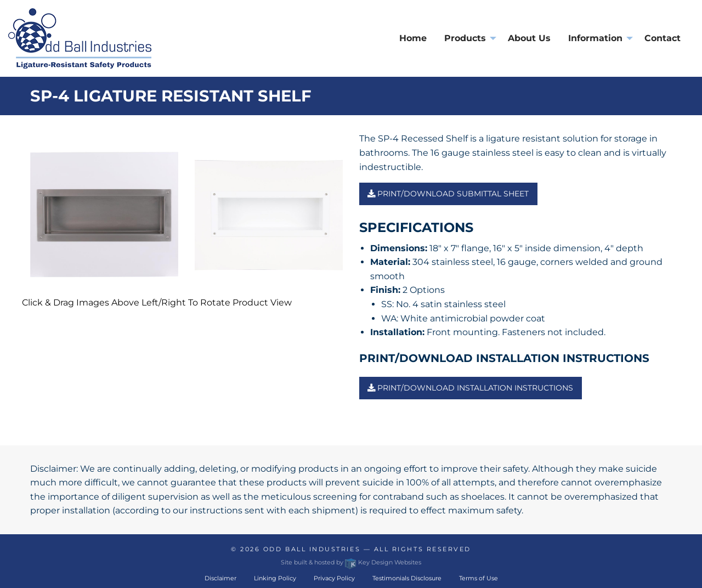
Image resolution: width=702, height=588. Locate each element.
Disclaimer (220, 578)
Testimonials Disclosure (407, 578)
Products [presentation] (465, 38)
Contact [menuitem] (663, 38)
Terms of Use (479, 578)
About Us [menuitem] (529, 38)
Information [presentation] (595, 38)
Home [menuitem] (413, 38)
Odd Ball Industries (312, 549)
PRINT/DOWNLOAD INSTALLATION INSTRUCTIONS (470, 388)
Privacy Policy (334, 578)
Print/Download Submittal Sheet (448, 194)
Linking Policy (275, 578)
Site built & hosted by (351, 562)
